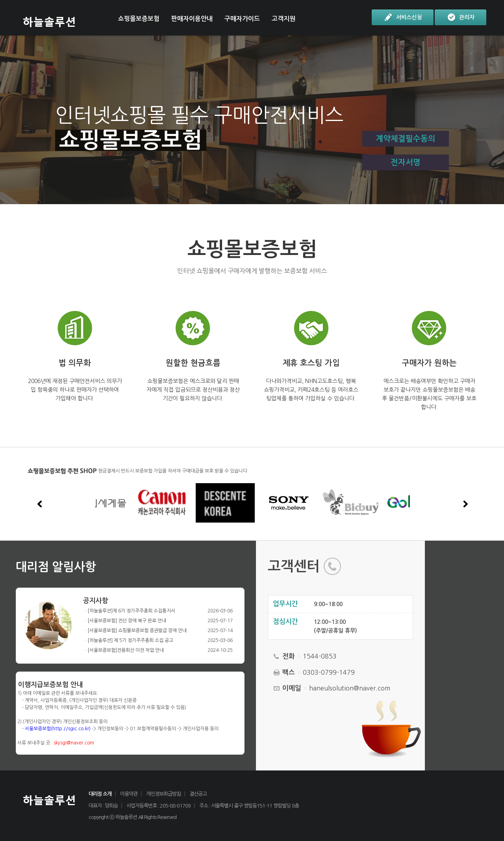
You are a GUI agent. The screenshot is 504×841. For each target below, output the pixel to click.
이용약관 (129, 794)
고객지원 (283, 19)
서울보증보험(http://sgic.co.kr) (58, 729)
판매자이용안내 (192, 19)
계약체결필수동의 (406, 139)
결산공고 (198, 794)
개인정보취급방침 (163, 794)
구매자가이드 (242, 19)
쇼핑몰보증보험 (139, 19)
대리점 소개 (100, 794)
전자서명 (406, 162)
